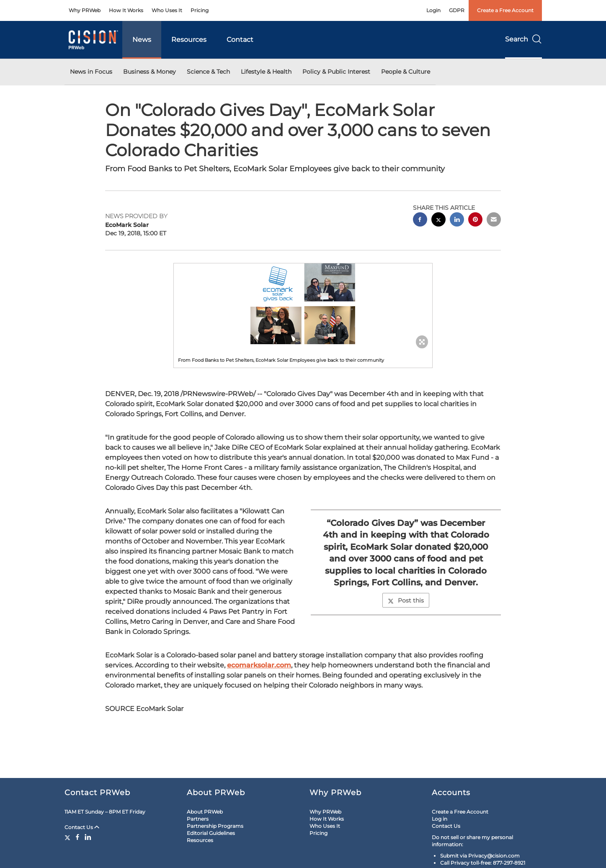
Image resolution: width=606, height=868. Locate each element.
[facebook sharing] (420, 220)
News (142, 40)
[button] (303, 304)
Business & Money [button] (150, 72)
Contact (240, 40)
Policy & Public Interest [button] (336, 72)
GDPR (457, 10)
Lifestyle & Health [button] (266, 72)
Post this (406, 600)
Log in (440, 819)
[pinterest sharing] (475, 220)
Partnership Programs (215, 826)
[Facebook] (77, 837)
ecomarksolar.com (259, 665)
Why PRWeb (85, 10)
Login (433, 10)
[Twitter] (68, 837)
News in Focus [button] (91, 72)
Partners (198, 819)
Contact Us (82, 827)
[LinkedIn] (88, 837)
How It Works (126, 10)
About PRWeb (205, 812)
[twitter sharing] (438, 220)
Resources (189, 40)
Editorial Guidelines (211, 833)
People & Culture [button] (406, 72)
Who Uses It (167, 10)
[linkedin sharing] (457, 220)
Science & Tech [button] (208, 72)
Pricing (200, 10)
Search (523, 39)
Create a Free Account (505, 10)
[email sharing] (494, 220)
